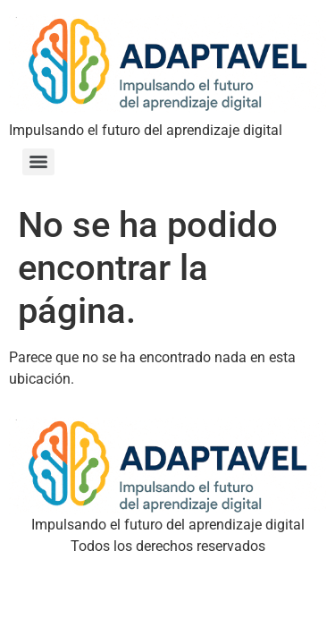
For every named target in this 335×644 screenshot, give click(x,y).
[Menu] (38, 162)
